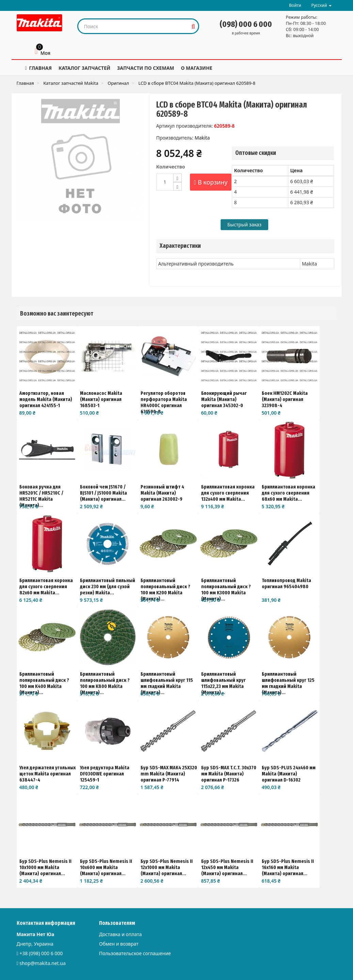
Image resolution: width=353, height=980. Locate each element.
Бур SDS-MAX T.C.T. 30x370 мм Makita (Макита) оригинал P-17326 (229, 774)
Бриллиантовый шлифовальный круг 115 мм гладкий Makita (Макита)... (167, 683)
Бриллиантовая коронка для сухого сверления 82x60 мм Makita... (46, 587)
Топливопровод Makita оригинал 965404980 (286, 583)
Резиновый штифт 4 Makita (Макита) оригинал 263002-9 (162, 493)
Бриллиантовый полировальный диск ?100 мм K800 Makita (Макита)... (105, 683)
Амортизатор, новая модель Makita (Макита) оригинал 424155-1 (46, 399)
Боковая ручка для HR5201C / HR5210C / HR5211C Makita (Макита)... (41, 496)
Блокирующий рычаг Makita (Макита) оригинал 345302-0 (224, 399)
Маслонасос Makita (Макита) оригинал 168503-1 (101, 399)
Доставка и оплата (120, 934)
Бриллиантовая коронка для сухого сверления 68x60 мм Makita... (288, 493)
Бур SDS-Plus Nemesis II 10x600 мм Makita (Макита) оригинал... (106, 867)
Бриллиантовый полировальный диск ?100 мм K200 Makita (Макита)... (165, 590)
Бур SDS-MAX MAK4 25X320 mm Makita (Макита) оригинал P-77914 (169, 774)
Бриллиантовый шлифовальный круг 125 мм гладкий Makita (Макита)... (288, 683)
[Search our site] (133, 26)
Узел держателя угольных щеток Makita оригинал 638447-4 (47, 774)
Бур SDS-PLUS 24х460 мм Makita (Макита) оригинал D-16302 (289, 774)
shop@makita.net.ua (43, 963)
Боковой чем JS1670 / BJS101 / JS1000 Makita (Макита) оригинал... (103, 493)
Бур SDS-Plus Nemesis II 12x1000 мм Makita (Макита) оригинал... (167, 867)
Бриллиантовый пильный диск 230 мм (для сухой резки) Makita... (108, 587)
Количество (171, 167)
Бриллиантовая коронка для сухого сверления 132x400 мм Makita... (228, 493)
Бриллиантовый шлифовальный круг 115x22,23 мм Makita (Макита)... (223, 683)
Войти (295, 5)
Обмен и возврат (119, 944)
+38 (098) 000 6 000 (41, 953)
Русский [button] (321, 5)
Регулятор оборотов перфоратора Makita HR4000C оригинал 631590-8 (164, 402)
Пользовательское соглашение (135, 953)
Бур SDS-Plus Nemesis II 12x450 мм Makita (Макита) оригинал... (227, 867)
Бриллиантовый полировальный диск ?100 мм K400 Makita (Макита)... (44, 683)
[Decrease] (178, 186)
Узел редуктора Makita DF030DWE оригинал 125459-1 (105, 774)
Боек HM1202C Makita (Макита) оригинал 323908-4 (285, 399)
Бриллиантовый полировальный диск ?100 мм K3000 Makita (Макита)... (226, 590)
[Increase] (178, 178)
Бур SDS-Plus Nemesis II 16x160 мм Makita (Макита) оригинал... (288, 867)
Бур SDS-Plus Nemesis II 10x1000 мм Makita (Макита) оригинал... (45, 867)
